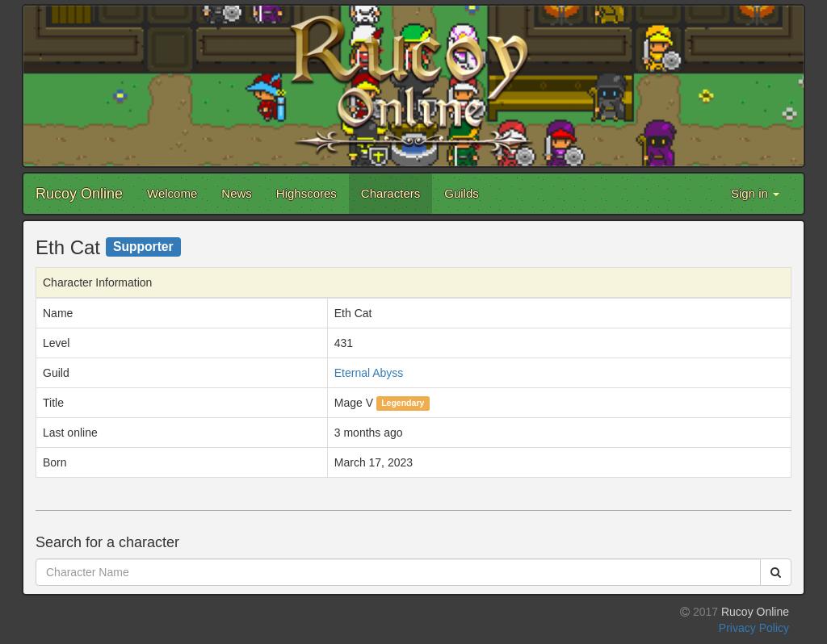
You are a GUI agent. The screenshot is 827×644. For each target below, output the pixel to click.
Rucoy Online (79, 194)
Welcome (172, 193)
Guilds (462, 193)
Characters (390, 193)
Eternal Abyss (369, 373)
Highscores (306, 193)
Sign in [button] (755, 193)
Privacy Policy (754, 628)
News (237, 193)
